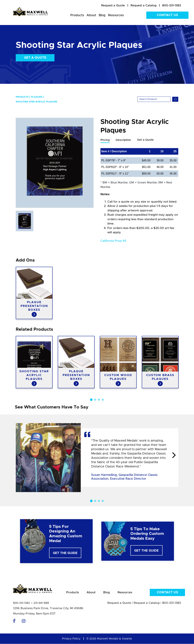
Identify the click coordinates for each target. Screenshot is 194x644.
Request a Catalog (147, 603)
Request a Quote (119, 603)
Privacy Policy (71, 639)
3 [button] (99, 400)
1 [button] (91, 400)
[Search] (154, 99)
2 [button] (95, 400)
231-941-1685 (41, 603)
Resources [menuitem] (116, 15)
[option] (55, 163)
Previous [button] (20, 456)
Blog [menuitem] (102, 15)
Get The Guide (65, 553)
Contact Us (167, 15)
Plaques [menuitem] (37, 97)
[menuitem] (113, 6)
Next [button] (174, 456)
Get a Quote (35, 58)
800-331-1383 (21, 603)
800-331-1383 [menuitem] (172, 5)
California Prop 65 (113, 241)
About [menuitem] (91, 15)
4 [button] (103, 400)
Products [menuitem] (77, 15)
